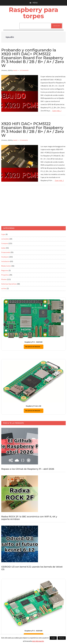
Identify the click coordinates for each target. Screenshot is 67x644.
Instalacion (6, 261)
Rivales (4, 279)
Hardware (5, 257)
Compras (5, 243)
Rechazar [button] (62, 638)
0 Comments (24, 140)
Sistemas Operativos (9, 284)
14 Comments (24, 70)
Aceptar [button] (53, 638)
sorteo (4, 288)
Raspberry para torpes (33, 13)
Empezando (6, 252)
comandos (5, 239)
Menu (35, 3)
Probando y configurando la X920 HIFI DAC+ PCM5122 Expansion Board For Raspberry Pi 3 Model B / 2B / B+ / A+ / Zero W (33, 58)
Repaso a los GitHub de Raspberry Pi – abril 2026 (28, 469)
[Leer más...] (57, 111)
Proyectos (5, 275)
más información (38, 641)
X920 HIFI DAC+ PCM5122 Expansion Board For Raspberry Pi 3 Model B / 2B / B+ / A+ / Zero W (33, 129)
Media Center (6, 266)
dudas (3, 248)
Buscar (57, 26)
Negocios (5, 271)
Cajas (3, 234)
